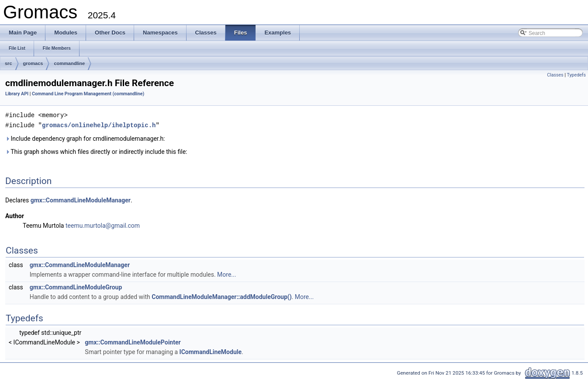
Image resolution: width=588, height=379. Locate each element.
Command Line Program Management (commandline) (88, 94)
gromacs (33, 63)
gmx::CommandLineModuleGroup (76, 286)
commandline (69, 63)
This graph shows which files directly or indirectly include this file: (96, 151)
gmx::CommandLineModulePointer (133, 341)
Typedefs (576, 75)
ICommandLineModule (211, 351)
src (9, 63)
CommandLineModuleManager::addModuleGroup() (221, 296)
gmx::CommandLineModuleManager (81, 199)
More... (227, 274)
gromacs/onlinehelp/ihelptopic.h (99, 124)
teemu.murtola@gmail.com (103, 225)
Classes (555, 75)
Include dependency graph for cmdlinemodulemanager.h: (85, 138)
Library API (17, 94)
